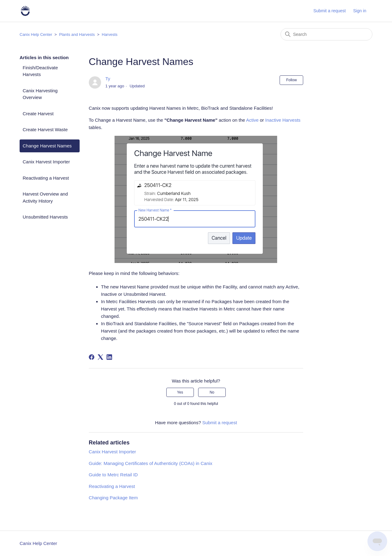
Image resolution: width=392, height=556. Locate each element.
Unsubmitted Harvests (45, 217)
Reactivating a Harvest (46, 178)
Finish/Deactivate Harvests (40, 71)
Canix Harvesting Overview (40, 94)
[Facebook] (92, 357)
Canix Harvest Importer (46, 162)
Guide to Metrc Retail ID (113, 475)
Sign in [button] (360, 11)
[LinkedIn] (109, 357)
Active (252, 120)
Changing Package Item (113, 498)
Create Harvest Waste (45, 129)
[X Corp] (100, 357)
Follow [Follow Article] (291, 80)
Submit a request (330, 11)
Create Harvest (38, 114)
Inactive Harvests (283, 120)
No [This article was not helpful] (212, 392)
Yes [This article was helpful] (180, 392)
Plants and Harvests (77, 34)
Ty (108, 79)
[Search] (326, 34)
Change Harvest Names (47, 146)
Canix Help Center (36, 34)
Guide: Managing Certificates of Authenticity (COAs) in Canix (151, 463)
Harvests (109, 34)
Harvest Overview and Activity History (45, 197)
